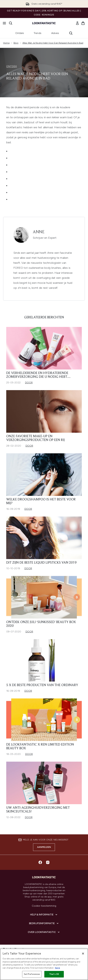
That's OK (54, 974)
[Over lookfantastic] (44, 932)
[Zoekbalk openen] (11, 23)
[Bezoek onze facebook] (40, 862)
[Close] (83, 954)
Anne (39, 232)
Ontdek (20, 33)
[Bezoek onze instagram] (48, 862)
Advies (55, 33)
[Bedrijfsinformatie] (44, 923)
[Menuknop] (4, 23)
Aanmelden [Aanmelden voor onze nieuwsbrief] (44, 847)
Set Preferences (32, 974)
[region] (44, 964)
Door (29, 383)
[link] (77, 23)
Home (6, 43)
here (57, 968)
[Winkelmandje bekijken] (83, 23)
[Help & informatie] (44, 915)
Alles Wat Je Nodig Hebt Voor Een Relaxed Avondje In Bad (53, 43)
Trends (38, 33)
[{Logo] (44, 23)
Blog (16, 43)
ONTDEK (12, 66)
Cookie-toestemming (44, 906)
